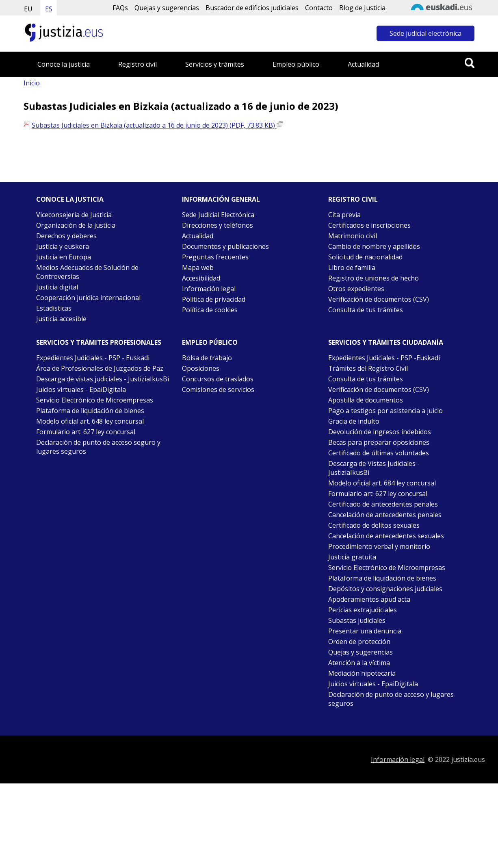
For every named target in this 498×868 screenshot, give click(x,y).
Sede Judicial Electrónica (218, 215)
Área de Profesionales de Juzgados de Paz (100, 368)
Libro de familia (352, 268)
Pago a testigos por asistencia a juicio (385, 411)
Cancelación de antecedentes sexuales (386, 536)
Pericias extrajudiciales (363, 610)
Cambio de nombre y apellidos (374, 246)
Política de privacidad (214, 299)
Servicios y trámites (215, 64)
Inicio (32, 83)
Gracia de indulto (354, 421)
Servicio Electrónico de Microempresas (95, 400)
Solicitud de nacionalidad (365, 257)
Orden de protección (359, 642)
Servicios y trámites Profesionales (99, 342)
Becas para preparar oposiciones (379, 442)
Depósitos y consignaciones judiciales (385, 589)
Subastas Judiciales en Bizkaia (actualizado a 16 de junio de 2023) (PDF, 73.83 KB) (157, 125)
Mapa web (198, 268)
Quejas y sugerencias (167, 8)
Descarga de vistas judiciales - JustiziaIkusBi (103, 379)
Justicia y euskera (63, 246)
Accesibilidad (201, 278)
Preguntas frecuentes (215, 257)
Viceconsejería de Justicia (74, 215)
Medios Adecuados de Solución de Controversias (87, 272)
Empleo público (296, 64)
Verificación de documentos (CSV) (379, 299)
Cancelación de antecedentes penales (385, 515)
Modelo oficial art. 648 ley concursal (90, 421)
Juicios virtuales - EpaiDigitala (81, 389)
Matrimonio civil (353, 236)
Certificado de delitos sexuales (374, 525)
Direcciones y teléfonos (218, 225)
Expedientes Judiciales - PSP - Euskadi (93, 358)
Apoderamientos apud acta (369, 599)
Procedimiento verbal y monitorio (379, 546)
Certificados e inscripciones (369, 225)
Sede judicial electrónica (425, 33)
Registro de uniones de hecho (373, 278)
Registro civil (137, 64)
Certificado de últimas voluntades (379, 453)
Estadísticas (54, 308)
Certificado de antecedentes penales (383, 504)
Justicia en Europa (64, 257)
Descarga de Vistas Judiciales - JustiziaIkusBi (374, 468)
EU (28, 9)
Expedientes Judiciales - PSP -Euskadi (384, 358)
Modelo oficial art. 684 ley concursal (382, 483)
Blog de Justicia (362, 8)
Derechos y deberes (66, 236)
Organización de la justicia (76, 225)
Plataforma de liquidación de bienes (90, 411)
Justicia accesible (61, 319)
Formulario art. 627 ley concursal (86, 432)
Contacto (319, 8)
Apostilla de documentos (366, 400)
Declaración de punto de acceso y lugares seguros (391, 699)
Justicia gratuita (352, 557)
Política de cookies (210, 310)
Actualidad (363, 64)
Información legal (209, 289)
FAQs (120, 8)
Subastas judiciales (357, 620)
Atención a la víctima (359, 663)
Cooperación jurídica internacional (88, 298)
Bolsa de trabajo (207, 358)
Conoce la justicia (64, 64)
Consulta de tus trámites (366, 310)
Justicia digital (57, 287)
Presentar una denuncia (365, 631)
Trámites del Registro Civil (368, 368)
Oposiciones (201, 368)
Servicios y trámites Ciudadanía (386, 342)
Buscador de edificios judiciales (252, 8)
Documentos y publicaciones (225, 246)
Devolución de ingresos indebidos (380, 432)
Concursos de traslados (218, 379)
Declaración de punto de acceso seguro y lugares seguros (98, 447)
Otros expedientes (356, 289)
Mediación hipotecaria (362, 673)
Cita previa (344, 215)
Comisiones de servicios (218, 389)
